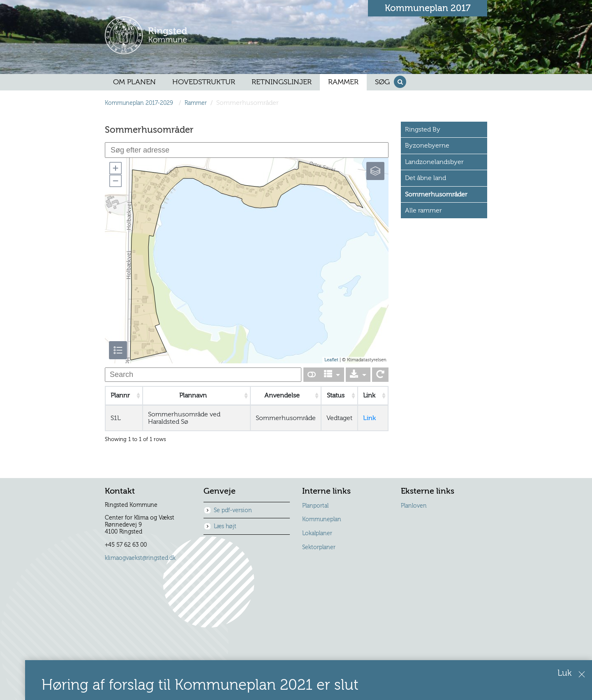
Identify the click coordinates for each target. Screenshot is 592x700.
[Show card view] (312, 375)
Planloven (414, 506)
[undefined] (203, 375)
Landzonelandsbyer (434, 162)
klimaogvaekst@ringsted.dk (140, 558)
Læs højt (225, 527)
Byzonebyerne (427, 146)
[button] (115, 168)
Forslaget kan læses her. (443, 650)
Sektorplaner (319, 548)
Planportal (315, 506)
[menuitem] (134, 82)
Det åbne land (425, 178)
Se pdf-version (233, 511)
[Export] (358, 375)
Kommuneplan (322, 520)
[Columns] (332, 375)
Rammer (196, 103)
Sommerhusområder (436, 194)
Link (369, 418)
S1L (116, 418)
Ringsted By (423, 129)
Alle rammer (423, 210)
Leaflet (331, 360)
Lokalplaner (317, 534)
